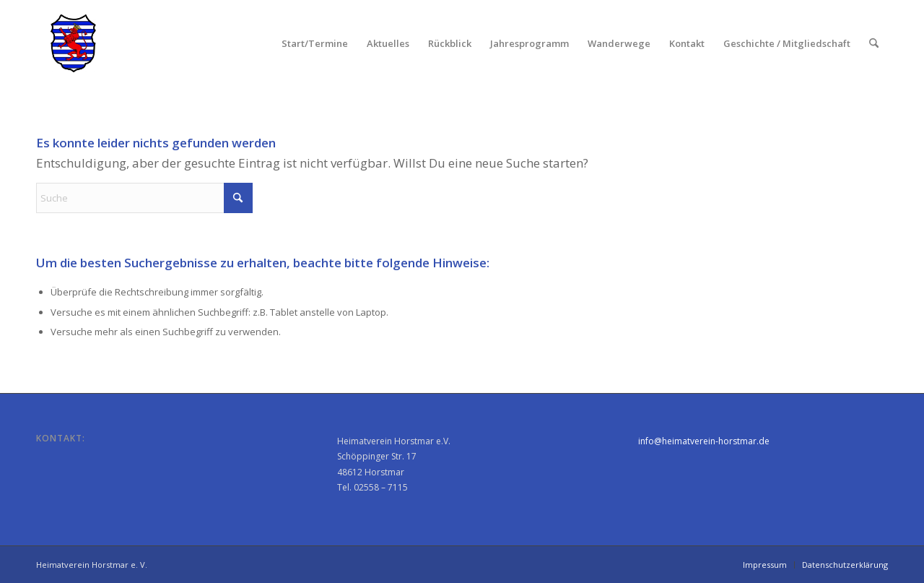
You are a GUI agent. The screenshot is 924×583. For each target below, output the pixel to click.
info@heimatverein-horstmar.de (704, 441)
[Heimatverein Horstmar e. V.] (73, 43)
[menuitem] (315, 43)
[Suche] (874, 43)
